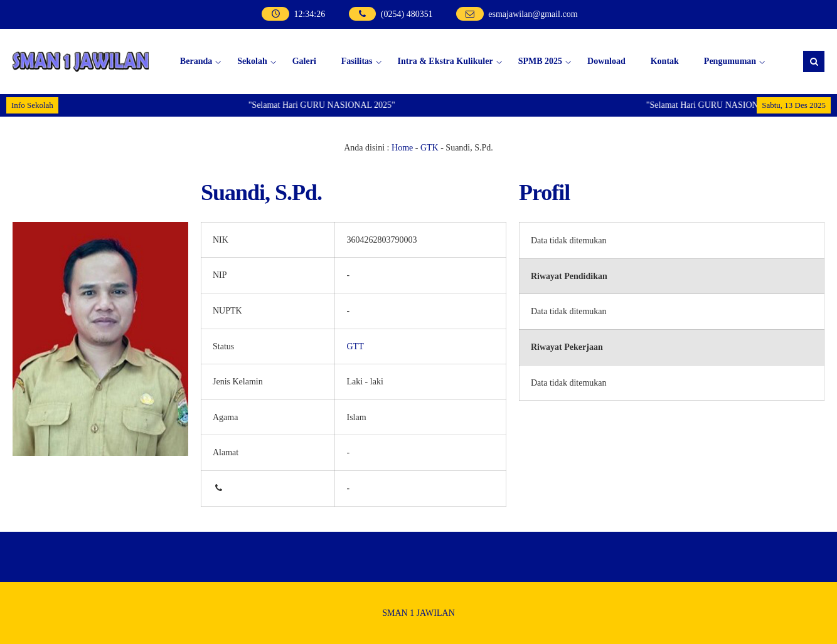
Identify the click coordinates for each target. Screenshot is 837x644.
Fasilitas (357, 61)
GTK (429, 148)
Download (606, 61)
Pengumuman (730, 61)
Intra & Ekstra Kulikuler (445, 61)
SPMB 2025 (540, 61)
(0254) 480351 (407, 14)
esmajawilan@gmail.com (533, 14)
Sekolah (252, 61)
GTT (355, 346)
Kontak (665, 61)
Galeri (304, 61)
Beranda (196, 61)
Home (402, 148)
